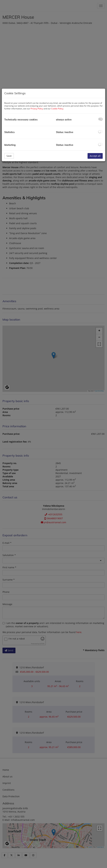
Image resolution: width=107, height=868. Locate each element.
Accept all (95, 156)
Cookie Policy (57, 109)
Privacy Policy (37, 109)
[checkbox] (100, 119)
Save (9, 156)
